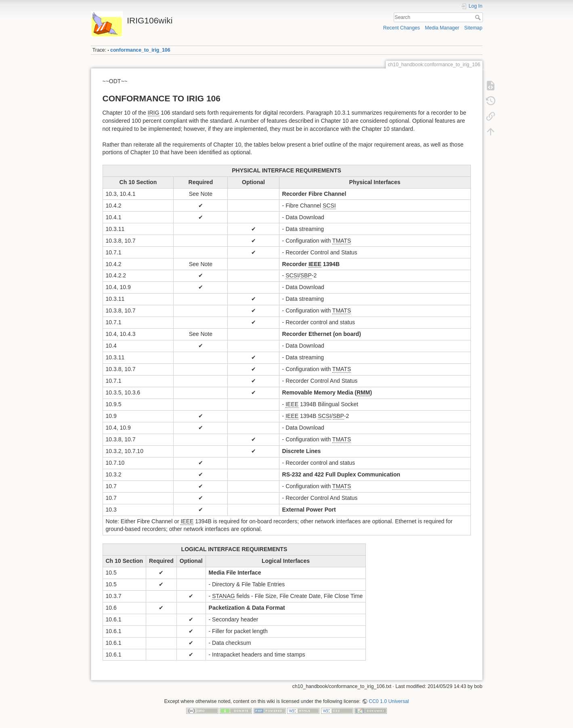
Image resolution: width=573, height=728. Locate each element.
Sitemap (473, 28)
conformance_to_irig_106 (140, 50)
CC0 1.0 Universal (389, 701)
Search (479, 17)
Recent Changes (402, 28)
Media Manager (442, 28)
